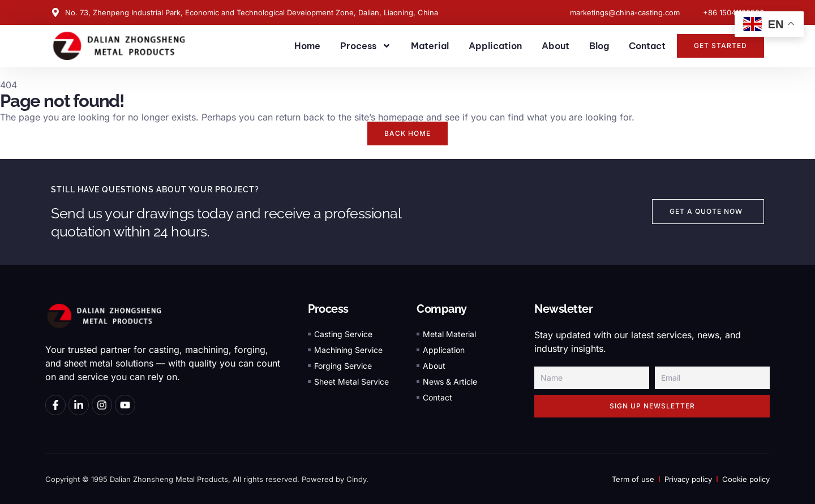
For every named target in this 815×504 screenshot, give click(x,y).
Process (366, 46)
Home (307, 46)
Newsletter (563, 309)
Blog (599, 46)
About (556, 46)
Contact (647, 46)
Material (430, 46)
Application (495, 46)
